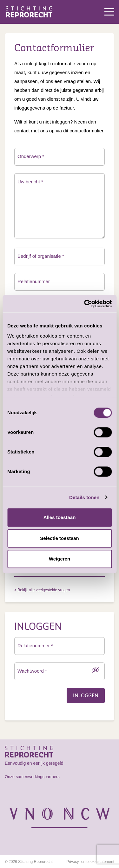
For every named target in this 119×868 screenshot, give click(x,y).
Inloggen (86, 696)
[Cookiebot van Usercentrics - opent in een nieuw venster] (85, 304)
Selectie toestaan (60, 538)
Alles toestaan (60, 517)
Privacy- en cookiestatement (90, 862)
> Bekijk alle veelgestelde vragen (42, 590)
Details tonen (84, 497)
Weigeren (60, 559)
